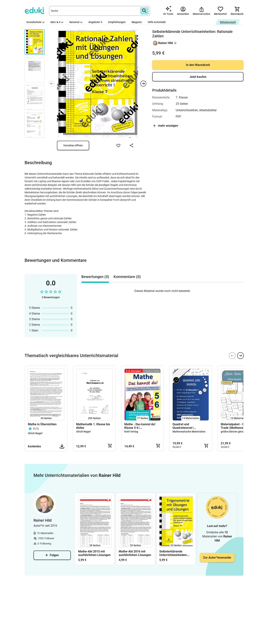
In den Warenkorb (198, 65)
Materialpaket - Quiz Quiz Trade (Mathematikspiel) (238, 426)
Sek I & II (57, 22)
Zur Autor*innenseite (217, 558)
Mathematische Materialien (189, 432)
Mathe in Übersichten (42, 424)
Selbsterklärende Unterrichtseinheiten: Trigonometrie (173, 553)
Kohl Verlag (131, 432)
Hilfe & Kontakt (157, 22)
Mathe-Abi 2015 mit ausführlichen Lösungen (94, 553)
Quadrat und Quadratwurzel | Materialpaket (183, 426)
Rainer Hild (166, 43)
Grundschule (35, 22)
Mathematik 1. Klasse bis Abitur (93, 426)
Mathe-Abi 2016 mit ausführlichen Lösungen (135, 553)
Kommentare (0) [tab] (127, 277)
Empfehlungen (117, 22)
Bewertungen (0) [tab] (95, 277)
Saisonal (76, 22)
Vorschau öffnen (73, 145)
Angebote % (95, 22)
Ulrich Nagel (35, 433)
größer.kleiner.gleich (233, 432)
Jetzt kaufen (198, 77)
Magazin (137, 22)
